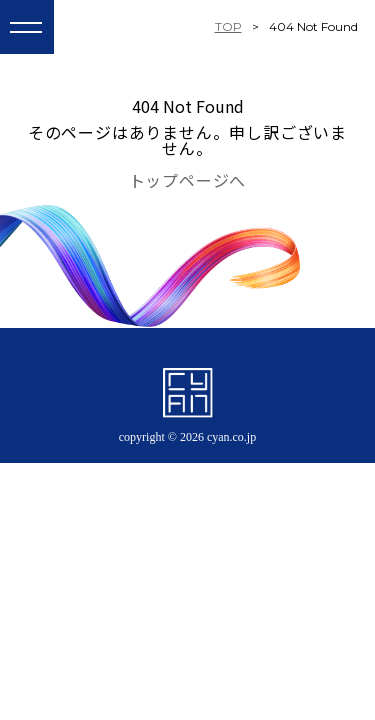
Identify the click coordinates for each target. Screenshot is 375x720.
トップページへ (188, 180)
